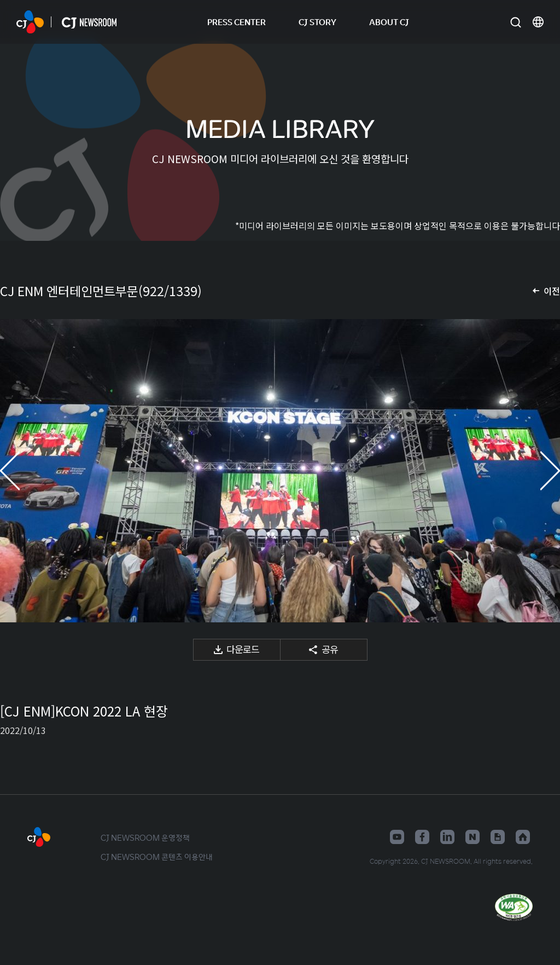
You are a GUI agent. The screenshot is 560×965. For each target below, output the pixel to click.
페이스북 (422, 837)
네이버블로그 (472, 837)
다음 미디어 (538, 471)
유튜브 (397, 837)
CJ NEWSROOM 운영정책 (145, 837)
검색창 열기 (515, 22)
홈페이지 (523, 837)
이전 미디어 (22, 471)
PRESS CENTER (237, 22)
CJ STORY (317, 22)
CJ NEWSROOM (30, 22)
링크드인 (447, 837)
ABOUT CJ (389, 22)
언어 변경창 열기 (538, 22)
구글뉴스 (498, 837)
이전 (552, 291)
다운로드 (243, 649)
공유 (330, 649)
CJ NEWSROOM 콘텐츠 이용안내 (157, 857)
